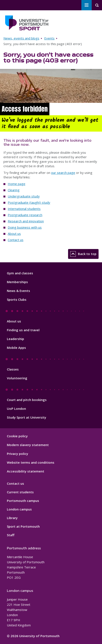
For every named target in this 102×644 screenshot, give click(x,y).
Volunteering (17, 378)
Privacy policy (18, 454)
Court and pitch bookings (27, 400)
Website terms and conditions (31, 462)
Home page (17, 184)
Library (12, 518)
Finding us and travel (23, 330)
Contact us (16, 240)
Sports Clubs (17, 299)
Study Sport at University (27, 417)
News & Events (18, 291)
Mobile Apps (16, 348)
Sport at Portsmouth (23, 526)
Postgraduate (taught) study (29, 202)
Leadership (15, 339)
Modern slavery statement (28, 445)
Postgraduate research (25, 215)
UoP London (16, 409)
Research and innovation (26, 221)
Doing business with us (25, 227)
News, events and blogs (21, 38)
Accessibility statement (26, 471)
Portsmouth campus (23, 501)
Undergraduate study (24, 196)
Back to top (83, 254)
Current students (20, 492)
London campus (19, 509)
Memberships (17, 282)
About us (14, 234)
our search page (63, 173)
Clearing (14, 190)
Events (49, 38)
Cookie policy (17, 436)
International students (24, 209)
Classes (13, 369)
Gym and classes (20, 273)
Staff (11, 535)
